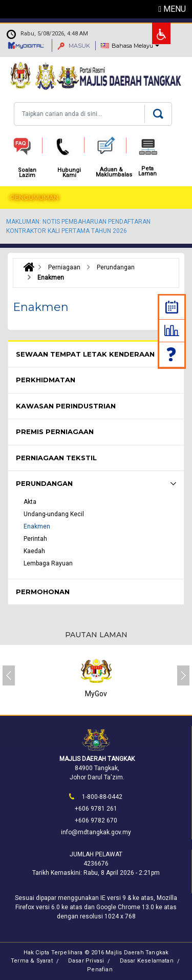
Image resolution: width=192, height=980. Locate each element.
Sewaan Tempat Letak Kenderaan (85, 354)
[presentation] (9, 675)
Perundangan (44, 483)
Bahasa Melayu (132, 46)
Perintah (35, 539)
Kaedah (34, 551)
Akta (30, 502)
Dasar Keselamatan (147, 961)
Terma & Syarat (32, 961)
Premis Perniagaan (55, 432)
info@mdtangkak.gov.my (96, 832)
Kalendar (172, 307)
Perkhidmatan (46, 380)
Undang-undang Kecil (54, 514)
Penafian (100, 969)
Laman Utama (26, 267)
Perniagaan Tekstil (56, 458)
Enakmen (37, 526)
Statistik (172, 330)
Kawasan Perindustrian (66, 406)
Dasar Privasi (86, 961)
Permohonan (43, 592)
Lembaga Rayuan (48, 563)
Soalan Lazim (172, 354)
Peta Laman (147, 171)
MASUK (74, 46)
